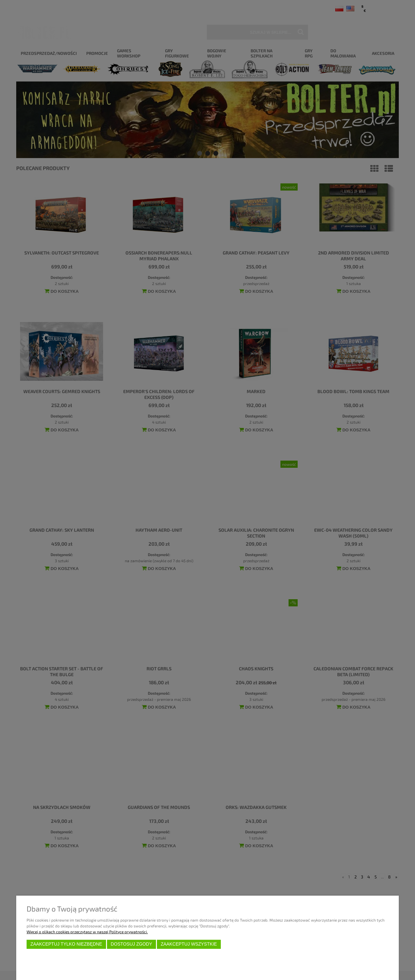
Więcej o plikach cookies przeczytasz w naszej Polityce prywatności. (87, 932)
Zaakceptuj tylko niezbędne (66, 944)
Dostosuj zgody (131, 944)
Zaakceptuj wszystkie (189, 944)
